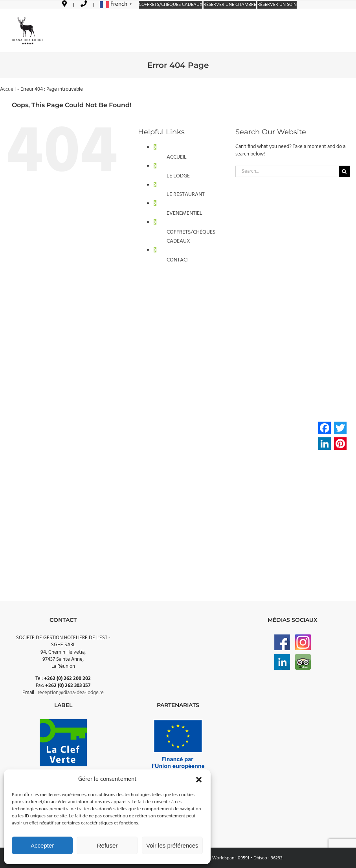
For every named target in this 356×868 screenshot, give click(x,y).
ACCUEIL (177, 157)
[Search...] (287, 171)
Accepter (42, 845)
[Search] (344, 171)
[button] (199, 780)
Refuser (107, 845)
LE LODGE (178, 176)
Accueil (8, 89)
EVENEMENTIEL (184, 213)
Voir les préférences (172, 845)
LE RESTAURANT (186, 195)
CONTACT (178, 260)
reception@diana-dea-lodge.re (71, 693)
